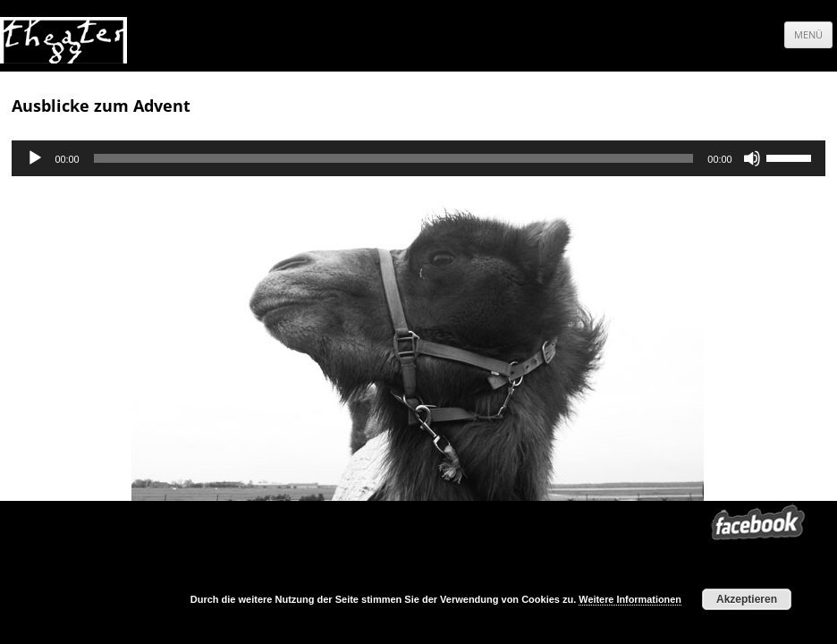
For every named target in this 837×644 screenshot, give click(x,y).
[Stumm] (752, 158)
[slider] (394, 158)
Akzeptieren (747, 599)
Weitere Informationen (630, 599)
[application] (418, 158)
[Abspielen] (35, 158)
